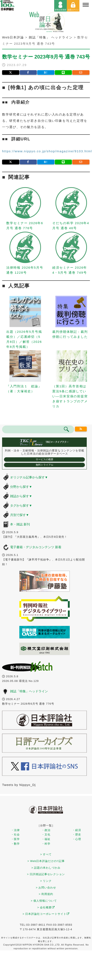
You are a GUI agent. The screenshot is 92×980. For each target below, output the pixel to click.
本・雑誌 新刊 (20, 524)
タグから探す (21, 505)
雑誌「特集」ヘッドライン (29, 691)
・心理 (77, 839)
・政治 (46, 830)
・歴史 (77, 834)
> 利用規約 (46, 894)
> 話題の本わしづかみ (46, 868)
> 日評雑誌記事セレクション (46, 874)
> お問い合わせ (46, 888)
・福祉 (46, 839)
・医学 (15, 839)
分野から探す (21, 487)
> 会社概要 (46, 907)
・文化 (46, 834)
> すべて (46, 854)
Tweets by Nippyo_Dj (19, 785)
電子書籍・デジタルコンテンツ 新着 (36, 547)
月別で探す (20, 515)
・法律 (15, 830)
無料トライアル (45, 465)
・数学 (15, 844)
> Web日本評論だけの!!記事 (46, 861)
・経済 (77, 830)
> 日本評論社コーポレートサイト (46, 914)
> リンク (46, 881)
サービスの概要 (45, 459)
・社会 (15, 834)
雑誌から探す (21, 496)
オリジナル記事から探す (29, 477)
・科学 (46, 844)
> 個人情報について (44, 901)
